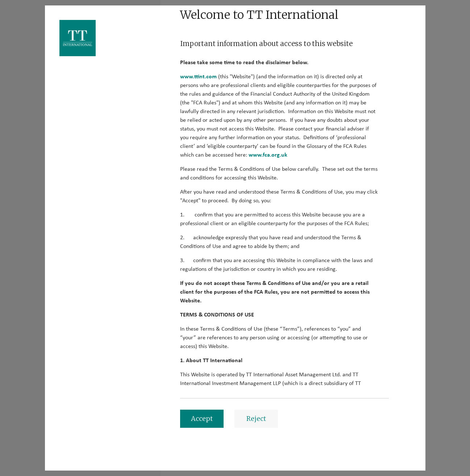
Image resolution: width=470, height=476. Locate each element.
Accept (202, 419)
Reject (256, 419)
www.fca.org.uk (268, 155)
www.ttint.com (198, 76)
